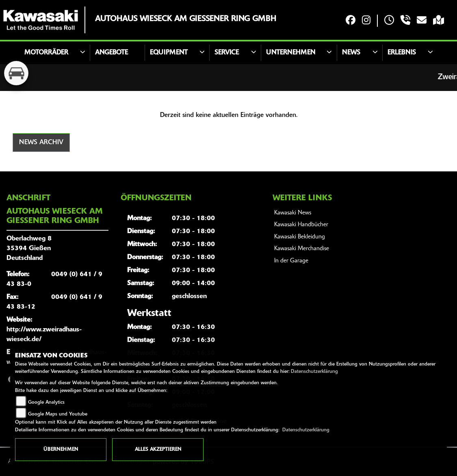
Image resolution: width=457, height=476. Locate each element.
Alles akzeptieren (158, 450)
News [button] (351, 53)
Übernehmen (61, 450)
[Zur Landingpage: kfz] (16, 73)
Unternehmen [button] (291, 53)
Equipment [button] (169, 53)
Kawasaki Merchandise (302, 249)
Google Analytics (46, 402)
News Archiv (41, 143)
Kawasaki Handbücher (301, 225)
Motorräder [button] (46, 53)
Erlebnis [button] (402, 53)
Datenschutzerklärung (314, 372)
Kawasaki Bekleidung (300, 237)
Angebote (112, 53)
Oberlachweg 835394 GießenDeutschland (29, 249)
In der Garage (291, 261)
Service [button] (227, 53)
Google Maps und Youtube (58, 414)
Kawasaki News (293, 213)
